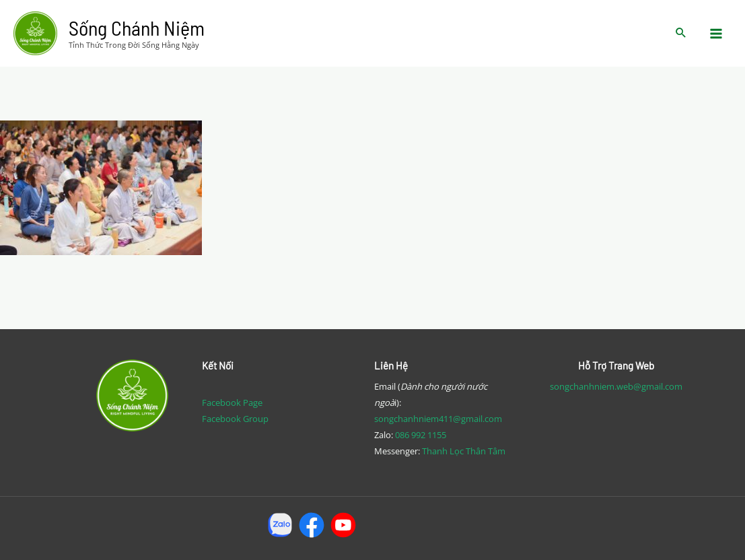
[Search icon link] (681, 33)
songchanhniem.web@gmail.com (616, 386)
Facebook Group (235, 419)
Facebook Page (232, 403)
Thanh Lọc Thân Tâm (464, 451)
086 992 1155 (421, 435)
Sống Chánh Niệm (137, 28)
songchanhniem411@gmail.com (438, 419)
